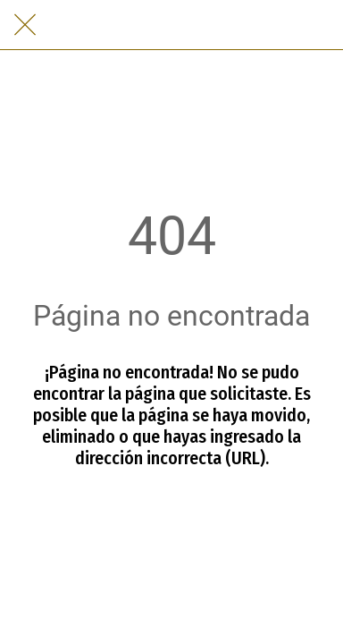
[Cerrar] (25, 25)
